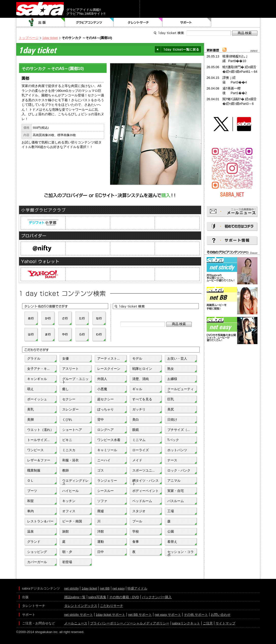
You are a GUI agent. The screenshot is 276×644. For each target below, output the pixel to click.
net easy (119, 588)
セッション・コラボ (181, 553)
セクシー (69, 399)
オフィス (69, 511)
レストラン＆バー (40, 521)
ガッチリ (139, 409)
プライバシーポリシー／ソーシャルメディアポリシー (130, 623)
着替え (172, 542)
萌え (30, 389)
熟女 (171, 369)
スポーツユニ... (144, 470)
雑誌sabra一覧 (75, 597)
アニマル (174, 481)
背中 (101, 420)
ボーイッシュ (37, 399)
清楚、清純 (141, 379)
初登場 (67, 562)
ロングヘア (105, 430)
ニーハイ (104, 460)
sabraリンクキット (186, 623)
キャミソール (107, 450)
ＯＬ (30, 481)
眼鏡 (136, 430)
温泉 (30, 531)
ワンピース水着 (109, 440)
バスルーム (176, 501)
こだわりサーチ (112, 606)
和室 (30, 501)
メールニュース (76, 623)
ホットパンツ (177, 450)
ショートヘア (72, 430)
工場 (171, 511)
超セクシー (105, 399)
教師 (66, 470)
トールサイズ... (38, 440)
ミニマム (139, 440)
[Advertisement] (232, 368)
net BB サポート (140, 615)
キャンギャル (37, 379)
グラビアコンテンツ (89, 22)
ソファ (102, 501)
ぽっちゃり (105, 409)
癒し (66, 389)
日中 (101, 552)
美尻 (171, 409)
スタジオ (139, 511)
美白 (136, 420)
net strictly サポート (79, 615)
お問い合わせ (221, 615)
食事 (136, 542)
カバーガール (37, 562)
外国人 (102, 379)
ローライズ (141, 450)
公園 (171, 531)
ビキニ (67, 440)
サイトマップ (225, 623)
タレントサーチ (138, 22)
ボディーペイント (145, 491)
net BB (105, 588)
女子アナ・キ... (38, 369)
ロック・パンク (179, 470)
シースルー (105, 491)
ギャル (137, 389)
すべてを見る (142, 399)
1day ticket (50, 38)
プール (137, 521)
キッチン (69, 501)
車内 (30, 511)
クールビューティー (181, 390)
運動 (101, 542)
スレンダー (70, 409)
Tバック (173, 440)
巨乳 (171, 399)
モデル (137, 358)
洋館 (101, 531)
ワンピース (35, 450)
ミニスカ (69, 450)
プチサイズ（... (179, 430)
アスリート (70, 369)
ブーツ (32, 491)
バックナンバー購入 (157, 597)
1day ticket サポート (111, 615)
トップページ (29, 38)
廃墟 (101, 511)
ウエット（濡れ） (40, 430)
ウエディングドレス (75, 482)
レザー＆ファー (39, 460)
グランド (34, 542)
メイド (137, 460)
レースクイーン (109, 369)
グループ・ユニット (75, 380)
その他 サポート (196, 615)
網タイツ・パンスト (145, 482)
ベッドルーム (142, 501)
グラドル (34, 358)
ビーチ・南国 (72, 521)
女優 (66, 358)
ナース (172, 460)
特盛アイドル (137, 588)
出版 (41, 22)
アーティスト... (109, 358)
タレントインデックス (81, 606)
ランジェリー (107, 481)
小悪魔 (102, 389)
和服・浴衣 (70, 460)
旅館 (66, 531)
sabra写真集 (97, 597)
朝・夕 (67, 552)
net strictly (72, 588)
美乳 (30, 409)
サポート (187, 22)
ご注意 (208, 623)
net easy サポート (168, 615)
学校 (136, 531)
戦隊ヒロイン (142, 369)
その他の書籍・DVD (124, 597)
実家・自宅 (176, 491)
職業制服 (34, 470)
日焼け (172, 420)
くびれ (67, 420)
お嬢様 (172, 379)
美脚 (30, 420)
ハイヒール (70, 491)
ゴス (101, 470)
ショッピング (37, 552)
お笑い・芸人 (177, 358)
